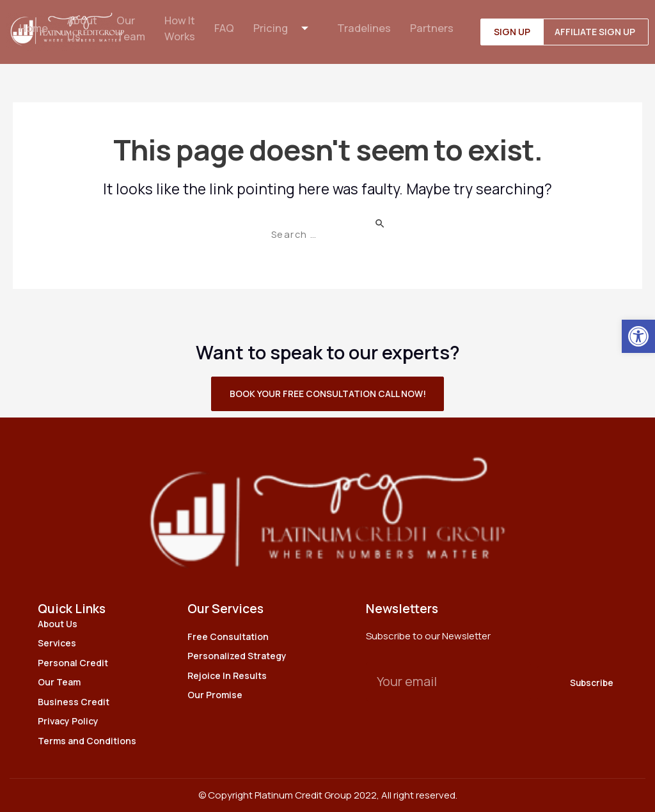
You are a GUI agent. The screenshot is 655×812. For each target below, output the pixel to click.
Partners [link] (435, 29)
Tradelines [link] (367, 29)
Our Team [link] (130, 29)
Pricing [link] (288, 29)
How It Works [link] (180, 29)
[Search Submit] (383, 223)
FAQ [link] (226, 29)
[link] (638, 336)
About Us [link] (81, 29)
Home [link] (31, 29)
